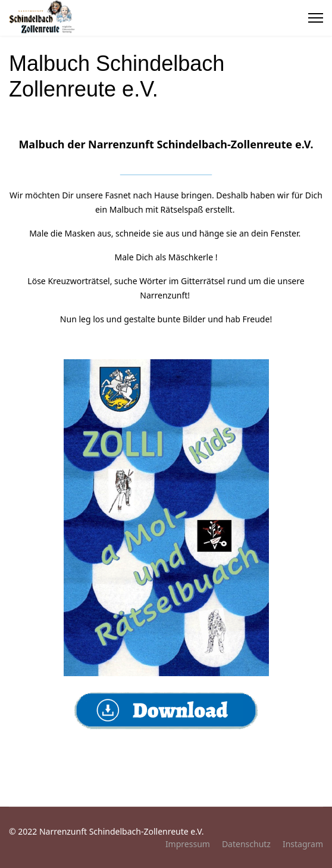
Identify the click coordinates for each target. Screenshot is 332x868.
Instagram (303, 844)
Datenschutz (246, 844)
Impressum (188, 844)
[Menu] (316, 18)
